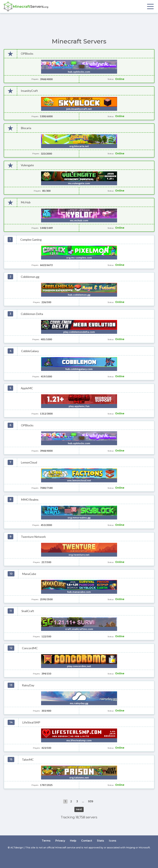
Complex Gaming (31, 240)
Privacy (60, 841)
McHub (26, 202)
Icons (113, 841)
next (79, 809)
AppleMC (27, 388)
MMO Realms (30, 500)
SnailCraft (28, 611)
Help (73, 841)
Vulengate (27, 165)
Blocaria (26, 128)
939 (91, 801)
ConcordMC (30, 648)
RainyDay (28, 685)
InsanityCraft (29, 91)
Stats (101, 841)
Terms (46, 841)
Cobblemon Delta (32, 314)
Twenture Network (33, 537)
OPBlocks (27, 54)
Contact (87, 841)
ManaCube (29, 574)
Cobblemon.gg (30, 277)
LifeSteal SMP (31, 722)
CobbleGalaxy (30, 351)
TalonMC (28, 760)
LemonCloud (29, 462)
